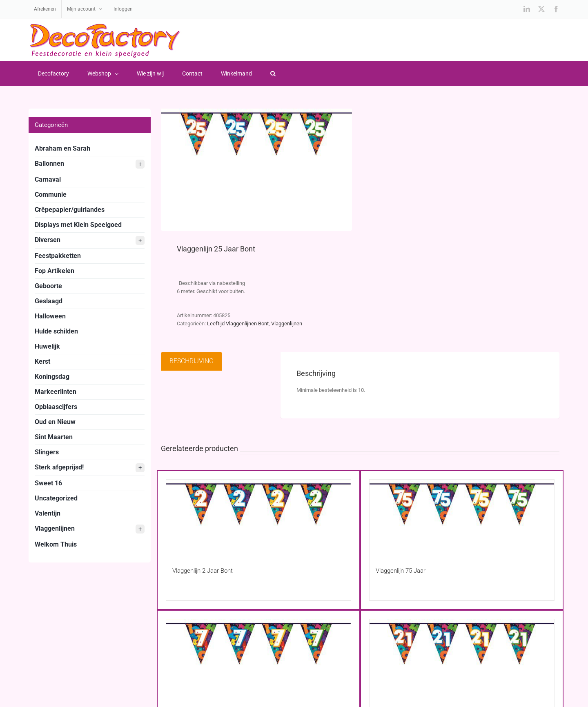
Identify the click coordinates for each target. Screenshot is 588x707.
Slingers (47, 452)
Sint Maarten (54, 437)
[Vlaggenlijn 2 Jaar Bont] (258, 515)
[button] (273, 73)
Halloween (50, 316)
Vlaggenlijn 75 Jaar (401, 571)
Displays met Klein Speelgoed (78, 225)
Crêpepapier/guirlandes (70, 210)
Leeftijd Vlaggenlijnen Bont (238, 323)
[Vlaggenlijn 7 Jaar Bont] (258, 655)
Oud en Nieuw (55, 422)
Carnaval (48, 179)
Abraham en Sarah (62, 148)
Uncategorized (56, 498)
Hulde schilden (56, 331)
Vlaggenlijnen (287, 323)
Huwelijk (47, 346)
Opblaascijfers (56, 407)
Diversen (90, 240)
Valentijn (48, 513)
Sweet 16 (48, 483)
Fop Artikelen (55, 271)
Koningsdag (52, 377)
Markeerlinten (56, 392)
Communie (51, 195)
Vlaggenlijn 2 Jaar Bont (203, 571)
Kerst (42, 361)
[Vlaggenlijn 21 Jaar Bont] (462, 655)
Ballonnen (90, 164)
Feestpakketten (58, 256)
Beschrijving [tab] (192, 361)
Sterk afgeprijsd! (90, 468)
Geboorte (48, 286)
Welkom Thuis (56, 544)
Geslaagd (49, 301)
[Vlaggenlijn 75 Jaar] (462, 515)
